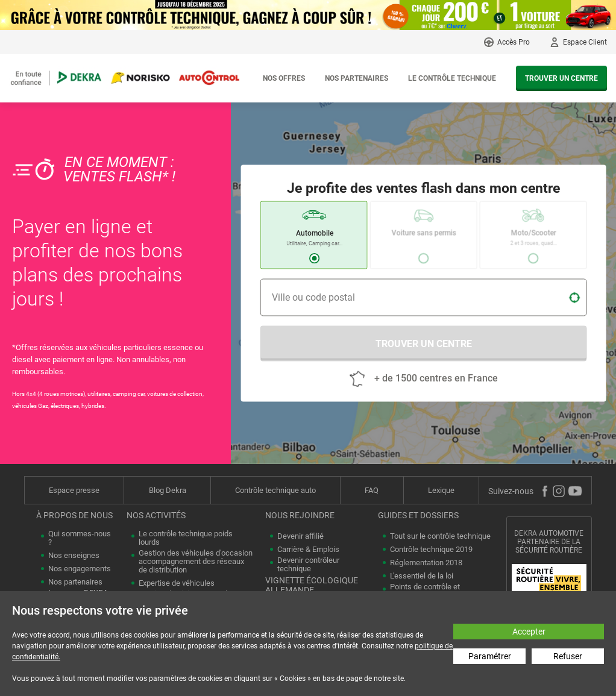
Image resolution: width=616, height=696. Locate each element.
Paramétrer (490, 656)
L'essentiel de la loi (422, 576)
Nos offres (284, 78)
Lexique (441, 490)
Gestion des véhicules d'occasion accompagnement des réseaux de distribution (196, 562)
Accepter (529, 632)
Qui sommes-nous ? (80, 538)
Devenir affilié (300, 536)
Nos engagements (80, 569)
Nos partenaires (357, 78)
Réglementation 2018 (426, 563)
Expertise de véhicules (177, 583)
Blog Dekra (168, 490)
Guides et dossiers (418, 515)
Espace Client (585, 42)
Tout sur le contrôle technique (440, 536)
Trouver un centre (561, 78)
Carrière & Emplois (308, 550)
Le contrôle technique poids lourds (186, 538)
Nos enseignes (74, 556)
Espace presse (74, 490)
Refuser (568, 656)
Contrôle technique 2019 (431, 550)
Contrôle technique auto (275, 490)
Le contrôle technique (452, 78)
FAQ (372, 490)
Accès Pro (514, 42)
